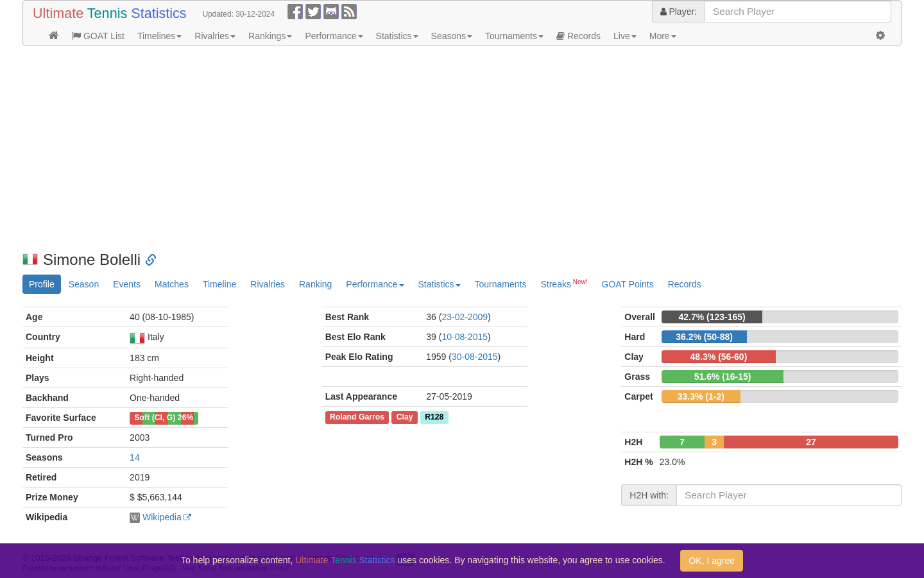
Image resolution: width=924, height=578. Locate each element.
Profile (42, 284)
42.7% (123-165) (712, 317)
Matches (172, 284)
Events (127, 284)
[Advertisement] (407, 149)
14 (135, 457)
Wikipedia (162, 517)
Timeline (219, 284)
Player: (679, 12)
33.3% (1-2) (701, 396)
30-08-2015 (475, 357)
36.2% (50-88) (704, 337)
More (663, 36)
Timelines (159, 36)
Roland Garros (357, 417)
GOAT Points (628, 284)
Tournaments (514, 36)
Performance (334, 36)
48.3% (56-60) (719, 357)
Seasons (452, 36)
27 (811, 442)
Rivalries (215, 36)
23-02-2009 (465, 317)
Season (84, 284)
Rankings (270, 36)
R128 (434, 417)
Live (625, 36)
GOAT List (98, 36)
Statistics (397, 36)
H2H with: (649, 495)
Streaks (564, 284)
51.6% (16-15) (723, 377)
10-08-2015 (465, 337)
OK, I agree (712, 561)
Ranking (315, 284)
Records (578, 36)
